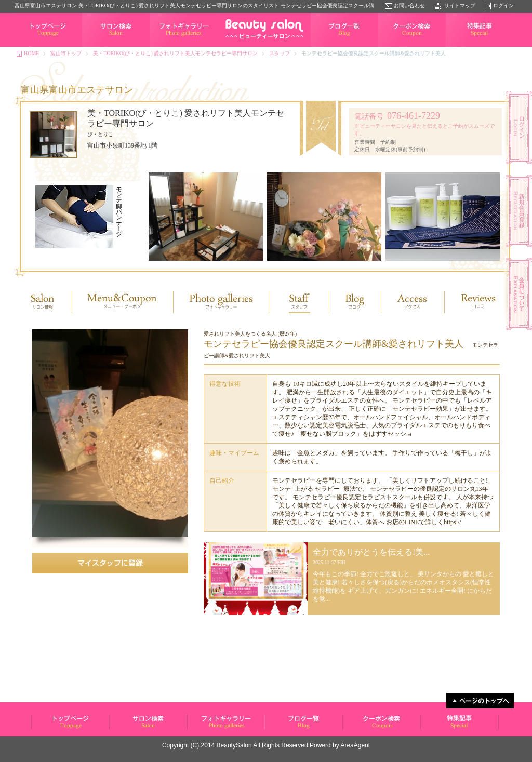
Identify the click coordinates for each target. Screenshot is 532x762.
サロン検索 (95, 46)
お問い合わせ (409, 5)
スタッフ (280, 53)
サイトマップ (460, 5)
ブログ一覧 (324, 46)
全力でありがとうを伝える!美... (371, 552)
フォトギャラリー (170, 46)
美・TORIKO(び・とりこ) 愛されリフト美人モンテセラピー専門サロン (175, 53)
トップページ (30, 46)
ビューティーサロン (54, 730)
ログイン (503, 5)
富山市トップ (66, 53)
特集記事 (456, 46)
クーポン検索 (394, 46)
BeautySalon (234, 745)
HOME (31, 53)
